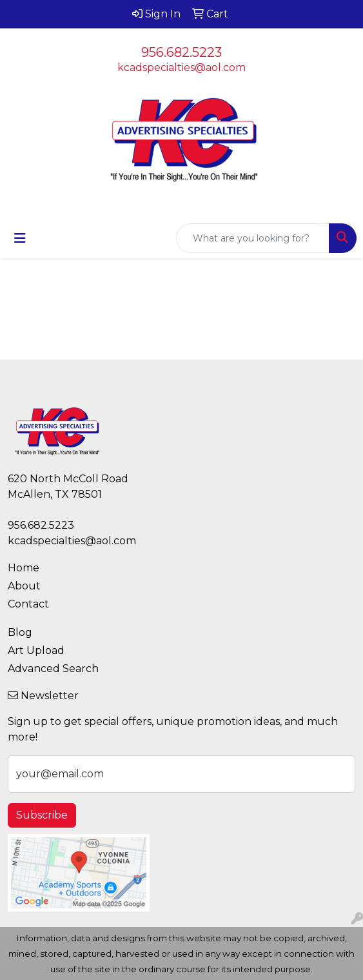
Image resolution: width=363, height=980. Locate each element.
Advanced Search (53, 669)
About (24, 586)
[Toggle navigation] (20, 238)
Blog (20, 632)
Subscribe (42, 815)
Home (24, 568)
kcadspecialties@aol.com (181, 67)
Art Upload (36, 650)
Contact (28, 604)
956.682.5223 (181, 52)
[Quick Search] (253, 238)
